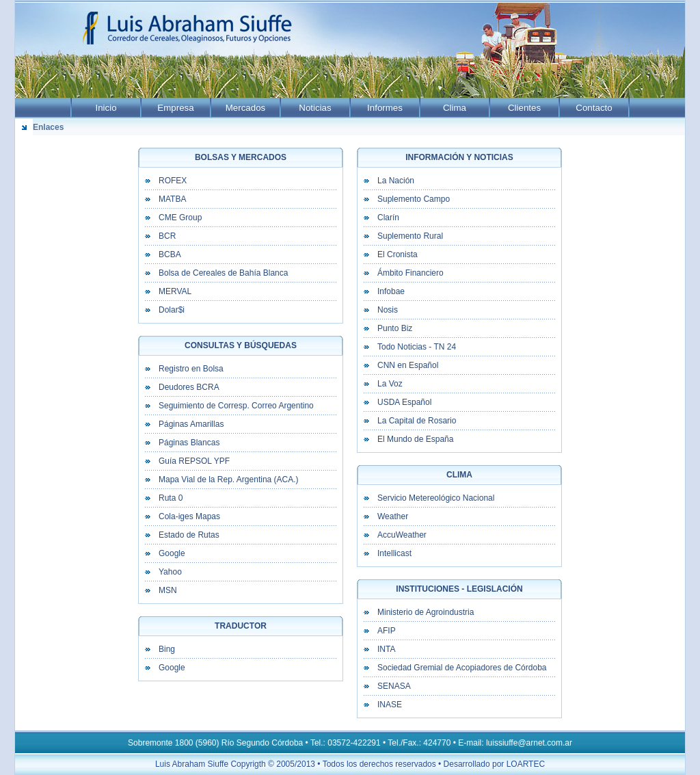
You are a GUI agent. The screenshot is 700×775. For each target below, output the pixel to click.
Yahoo (170, 572)
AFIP (387, 631)
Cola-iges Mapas (189, 516)
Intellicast (394, 553)
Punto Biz (395, 328)
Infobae (391, 291)
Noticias (315, 108)
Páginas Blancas (189, 443)
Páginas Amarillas (191, 424)
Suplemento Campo (414, 199)
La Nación (396, 181)
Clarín (388, 218)
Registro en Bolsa (191, 369)
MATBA (172, 199)
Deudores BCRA (189, 387)
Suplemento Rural (410, 236)
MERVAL (175, 291)
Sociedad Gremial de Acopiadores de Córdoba (462, 668)
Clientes (524, 108)
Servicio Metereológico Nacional (436, 498)
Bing (167, 649)
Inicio (106, 108)
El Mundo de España (415, 439)
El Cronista (398, 254)
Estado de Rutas (189, 535)
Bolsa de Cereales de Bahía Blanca (223, 273)
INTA (386, 649)
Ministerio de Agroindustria (426, 612)
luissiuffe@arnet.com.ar (529, 743)
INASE (390, 705)
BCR (167, 236)
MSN (168, 590)
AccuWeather (402, 535)
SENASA (394, 686)
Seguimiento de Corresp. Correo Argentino (236, 406)
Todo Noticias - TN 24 (417, 347)
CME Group (180, 218)
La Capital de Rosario (417, 421)
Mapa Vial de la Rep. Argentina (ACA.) (229, 480)
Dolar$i (172, 310)
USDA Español (404, 402)
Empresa (175, 108)
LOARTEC (526, 764)
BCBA (170, 254)
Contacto (594, 108)
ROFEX (173, 181)
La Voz (390, 384)
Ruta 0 (171, 498)
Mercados (246, 108)
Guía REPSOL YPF (194, 461)
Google (172, 553)
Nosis (388, 310)
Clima (455, 108)
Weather (393, 516)
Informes (385, 108)
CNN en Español (408, 365)
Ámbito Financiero (410, 273)
